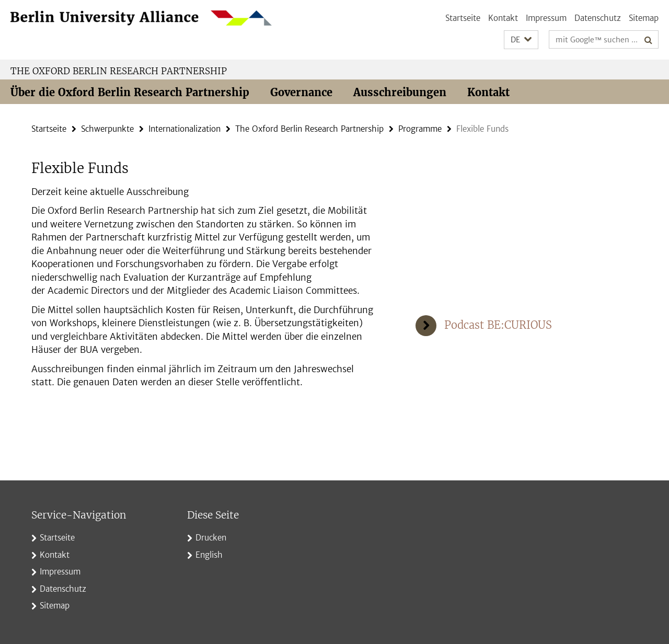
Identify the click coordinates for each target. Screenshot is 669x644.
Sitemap (644, 18)
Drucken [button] (211, 538)
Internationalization (184, 129)
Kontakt (503, 18)
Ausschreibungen (400, 92)
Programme (420, 129)
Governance (301, 92)
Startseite (463, 18)
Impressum (546, 18)
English (209, 555)
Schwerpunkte (107, 129)
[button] (521, 40)
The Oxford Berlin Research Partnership (119, 71)
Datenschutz (598, 18)
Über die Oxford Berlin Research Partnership (130, 92)
